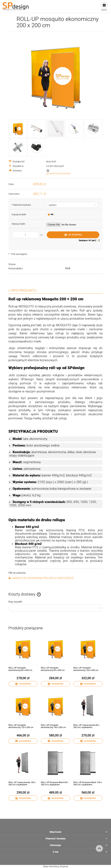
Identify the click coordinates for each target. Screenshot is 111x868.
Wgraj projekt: (19, 224)
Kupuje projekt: (19, 214)
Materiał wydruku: (22, 205)
